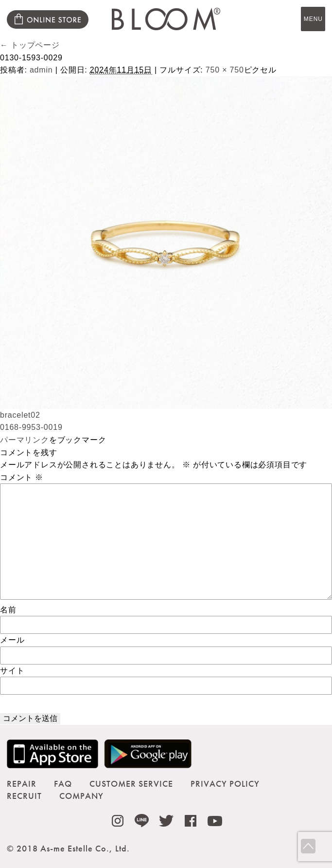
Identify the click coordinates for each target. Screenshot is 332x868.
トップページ (30, 45)
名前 (8, 610)
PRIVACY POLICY (225, 784)
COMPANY (81, 796)
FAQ (63, 784)
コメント (22, 477)
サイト (12, 671)
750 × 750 (225, 70)
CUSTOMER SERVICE (131, 784)
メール (12, 640)
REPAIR (22, 784)
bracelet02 (20, 415)
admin (41, 70)
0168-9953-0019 (31, 427)
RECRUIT (24, 796)
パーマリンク (25, 440)
